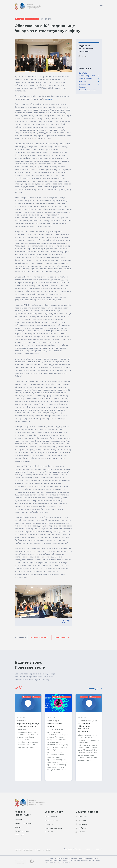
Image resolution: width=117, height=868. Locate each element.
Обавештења (84, 84)
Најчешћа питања (22, 831)
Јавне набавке (51, 817)
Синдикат (83, 87)
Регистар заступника (23, 823)
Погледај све (94, 689)
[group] (28, 737)
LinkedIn (80, 832)
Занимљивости (85, 79)
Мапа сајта (19, 835)
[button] (63, 622)
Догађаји (83, 73)
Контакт (18, 827)
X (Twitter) (81, 828)
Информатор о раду (53, 828)
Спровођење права (87, 90)
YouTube (81, 820)
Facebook (81, 817)
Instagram (81, 824)
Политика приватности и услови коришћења (33, 850)
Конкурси (49, 824)
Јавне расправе (51, 820)
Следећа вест (60, 637)
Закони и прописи (87, 76)
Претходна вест (41, 637)
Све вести (22, 637)
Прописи (18, 820)
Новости (82, 81)
